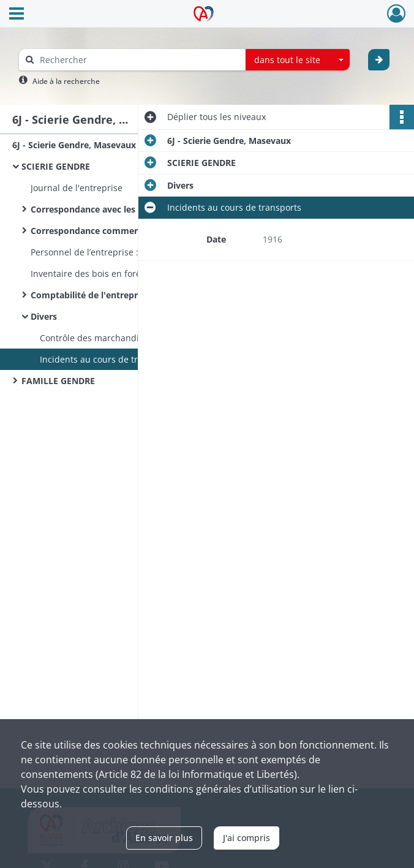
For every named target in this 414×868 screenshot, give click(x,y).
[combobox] (298, 60)
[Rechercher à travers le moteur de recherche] (138, 60)
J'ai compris (247, 838)
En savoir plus (164, 838)
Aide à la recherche (66, 81)
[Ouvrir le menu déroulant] (17, 15)
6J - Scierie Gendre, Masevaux (74, 145)
